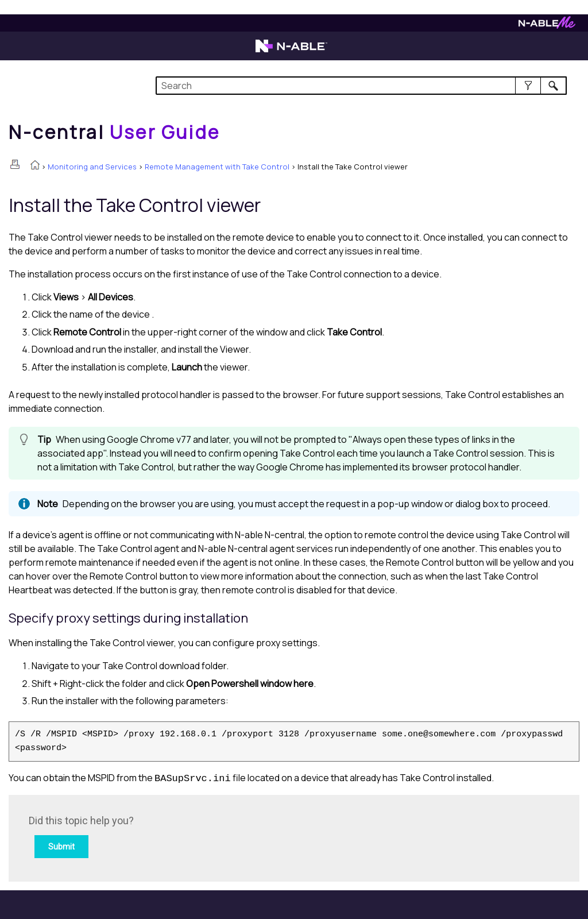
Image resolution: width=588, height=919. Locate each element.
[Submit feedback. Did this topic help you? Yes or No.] (184, 837)
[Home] (114, 132)
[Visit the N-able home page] (291, 51)
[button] (528, 86)
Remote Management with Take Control (217, 167)
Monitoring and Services (92, 167)
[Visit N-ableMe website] (547, 26)
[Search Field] (361, 86)
